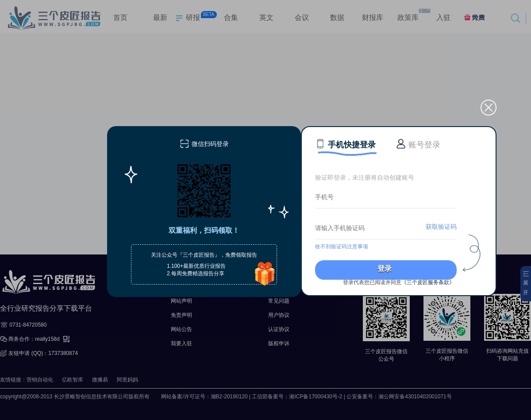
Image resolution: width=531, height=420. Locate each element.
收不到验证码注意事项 (342, 247)
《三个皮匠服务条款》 (428, 282)
